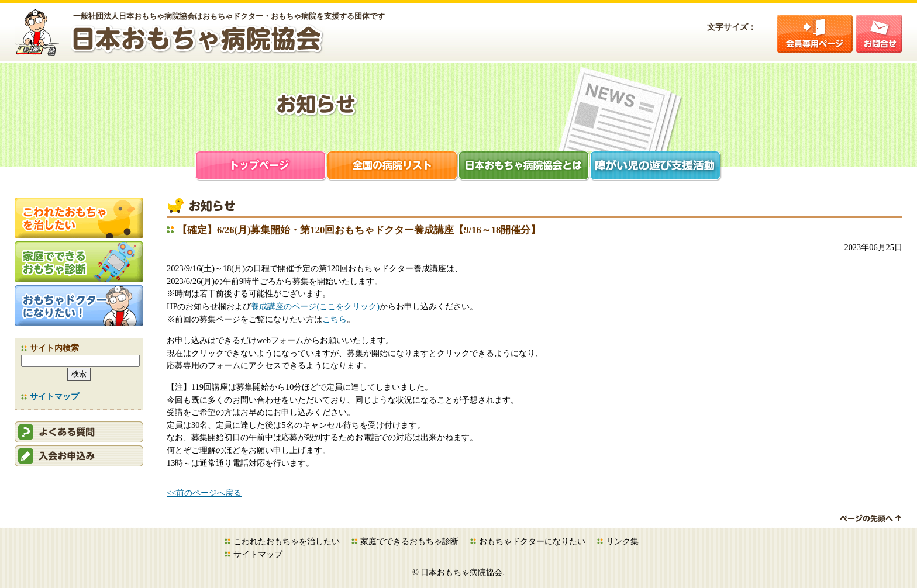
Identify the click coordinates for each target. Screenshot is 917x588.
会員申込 (79, 456)
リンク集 (622, 541)
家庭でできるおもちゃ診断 (409, 541)
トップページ (261, 167)
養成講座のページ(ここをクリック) (315, 306)
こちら (335, 319)
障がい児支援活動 (656, 167)
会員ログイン (815, 34)
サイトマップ (54, 396)
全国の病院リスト (393, 167)
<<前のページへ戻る (204, 493)
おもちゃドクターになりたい (532, 541)
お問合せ (879, 34)
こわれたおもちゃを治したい (287, 541)
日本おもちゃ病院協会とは (524, 167)
